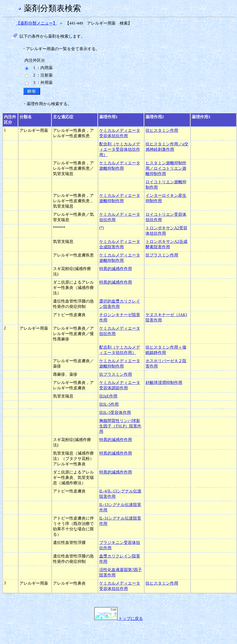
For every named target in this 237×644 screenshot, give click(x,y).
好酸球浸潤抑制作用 (164, 383)
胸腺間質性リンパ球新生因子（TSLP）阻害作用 (120, 426)
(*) (102, 228)
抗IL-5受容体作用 (115, 412)
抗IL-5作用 (109, 404)
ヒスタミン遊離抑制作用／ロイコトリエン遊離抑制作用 (166, 168)
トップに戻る (119, 619)
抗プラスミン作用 (162, 255)
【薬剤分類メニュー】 (37, 23)
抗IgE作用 (108, 396)
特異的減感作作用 (116, 269)
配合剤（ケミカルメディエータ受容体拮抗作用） (120, 149)
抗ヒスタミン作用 (162, 130)
